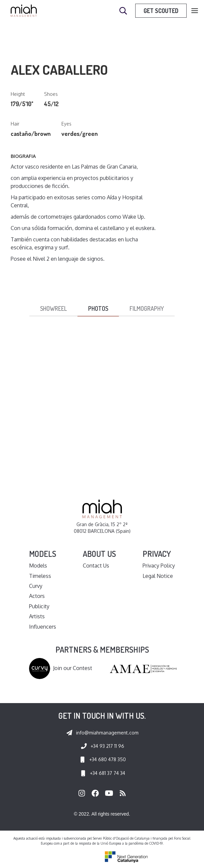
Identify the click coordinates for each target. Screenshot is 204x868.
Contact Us (96, 566)
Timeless (40, 576)
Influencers (43, 627)
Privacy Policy (159, 566)
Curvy (36, 586)
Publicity (39, 606)
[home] (24, 11)
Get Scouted (161, 11)
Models (38, 566)
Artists (37, 616)
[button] (195, 11)
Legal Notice (158, 576)
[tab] (53, 309)
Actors (37, 596)
